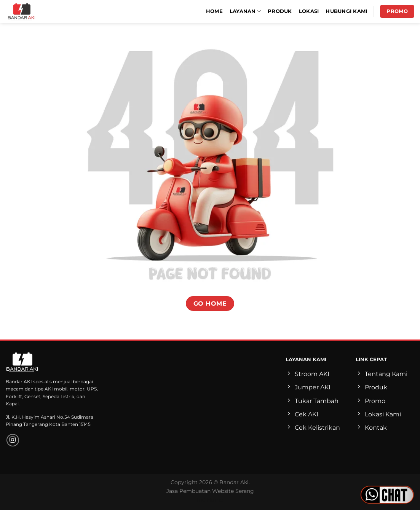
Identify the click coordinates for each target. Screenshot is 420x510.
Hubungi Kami (346, 11)
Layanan (245, 11)
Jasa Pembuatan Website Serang (210, 491)
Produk (280, 11)
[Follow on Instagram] (13, 440)
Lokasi (309, 11)
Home (214, 11)
